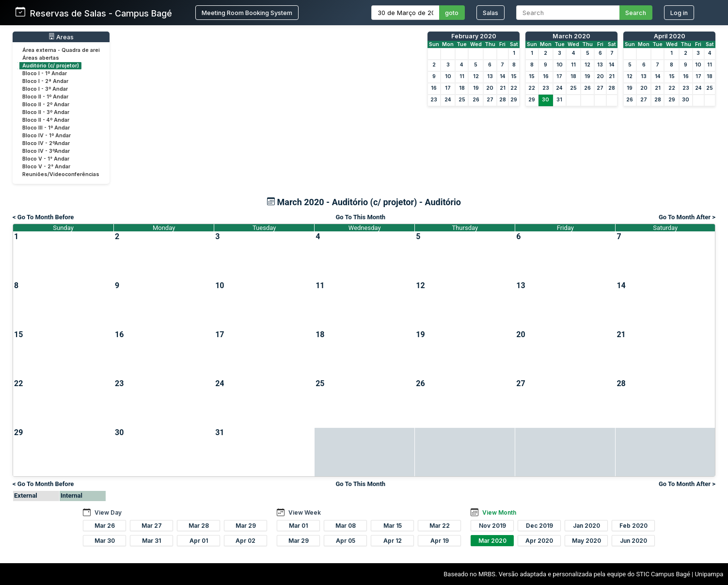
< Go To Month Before (43, 217)
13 (490, 76)
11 (462, 76)
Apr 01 (199, 541)
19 (476, 88)
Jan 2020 (586, 526)
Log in (679, 13)
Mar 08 (346, 526)
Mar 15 (393, 526)
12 (476, 76)
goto (452, 13)
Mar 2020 (492, 541)
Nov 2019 (492, 526)
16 (434, 88)
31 (559, 100)
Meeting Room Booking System (247, 13)
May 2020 (586, 541)
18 (462, 88)
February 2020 (474, 36)
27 (490, 100)
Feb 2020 (633, 526)
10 (448, 76)
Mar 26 (105, 526)
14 (503, 76)
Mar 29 (246, 526)
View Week (305, 512)
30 (546, 100)
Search (636, 13)
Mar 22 (440, 526)
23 (434, 100)
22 (514, 88)
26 (476, 100)
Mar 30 (105, 541)
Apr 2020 (539, 541)
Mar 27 (152, 526)
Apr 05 (346, 541)
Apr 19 (440, 541)
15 (514, 76)
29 (514, 100)
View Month (499, 512)
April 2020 (670, 36)
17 (448, 88)
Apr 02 (245, 541)
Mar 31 (151, 541)
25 (462, 100)
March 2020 (571, 36)
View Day (108, 512)
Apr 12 (393, 541)
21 (503, 88)
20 (490, 88)
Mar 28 (199, 526)
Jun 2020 (633, 541)
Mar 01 (298, 526)
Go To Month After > (687, 217)
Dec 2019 (539, 526)
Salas (491, 13)
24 (448, 100)
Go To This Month (360, 217)
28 (503, 100)
